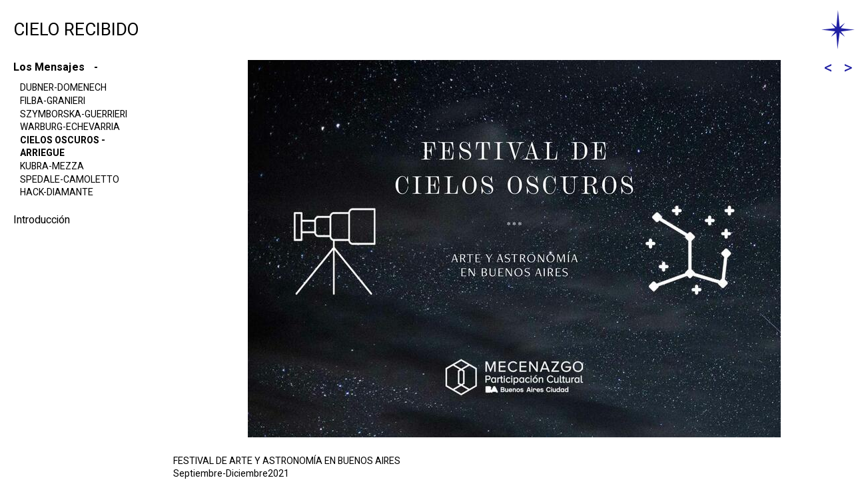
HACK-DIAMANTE (57, 192)
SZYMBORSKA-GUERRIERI (74, 114)
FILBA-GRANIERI (53, 101)
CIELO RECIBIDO (76, 30)
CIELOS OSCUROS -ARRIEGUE (63, 147)
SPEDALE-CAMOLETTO (70, 180)
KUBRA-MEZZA (52, 166)
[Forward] (848, 68)
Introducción (42, 220)
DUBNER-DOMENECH (63, 88)
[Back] (828, 68)
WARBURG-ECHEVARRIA (70, 127)
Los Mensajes (50, 67)
